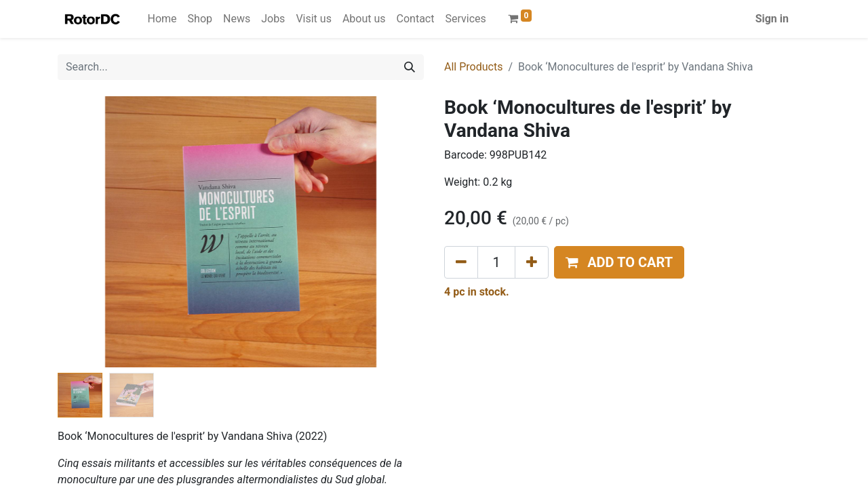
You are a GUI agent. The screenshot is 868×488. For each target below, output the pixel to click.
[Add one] (532, 262)
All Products (473, 67)
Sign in (772, 19)
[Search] (410, 67)
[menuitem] (162, 19)
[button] (619, 262)
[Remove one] (461, 262)
